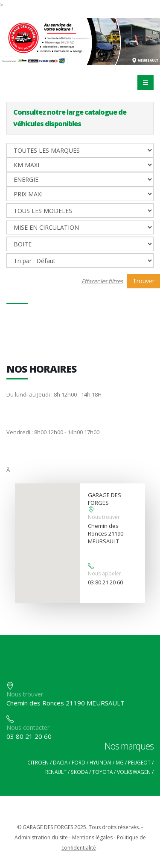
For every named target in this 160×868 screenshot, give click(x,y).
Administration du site (41, 837)
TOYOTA (102, 772)
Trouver (144, 281)
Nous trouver (104, 517)
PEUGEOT (139, 762)
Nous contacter (28, 727)
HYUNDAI (100, 762)
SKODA (79, 772)
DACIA (60, 762)
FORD (79, 762)
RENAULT (56, 772)
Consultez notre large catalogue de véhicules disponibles (70, 118)
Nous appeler (105, 573)
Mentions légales (92, 837)
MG (120, 762)
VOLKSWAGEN (134, 772)
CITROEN (38, 762)
